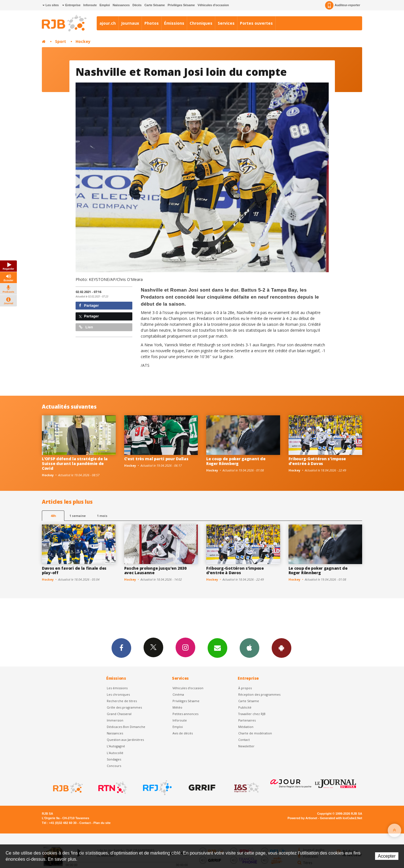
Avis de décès (183, 733)
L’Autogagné (116, 746)
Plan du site (102, 823)
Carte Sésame (155, 5)
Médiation (246, 727)
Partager (89, 305)
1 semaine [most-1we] (78, 516)
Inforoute (90, 5)
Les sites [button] (51, 5)
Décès (137, 5)
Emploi (105, 5)
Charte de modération (255, 733)
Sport (61, 41)
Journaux (130, 23)
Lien (86, 327)
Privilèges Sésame (181, 5)
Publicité (245, 707)
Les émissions (117, 688)
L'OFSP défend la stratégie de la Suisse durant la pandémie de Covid (75, 463)
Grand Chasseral (119, 714)
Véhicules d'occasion (213, 5)
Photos (152, 23)
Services (226, 23)
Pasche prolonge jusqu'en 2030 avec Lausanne (155, 571)
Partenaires (247, 720)
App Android (282, 648)
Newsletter (246, 746)
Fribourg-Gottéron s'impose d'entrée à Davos (317, 461)
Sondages (114, 759)
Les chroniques (118, 694)
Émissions (174, 23)
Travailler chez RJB (252, 714)
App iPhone (249, 648)
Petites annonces (185, 714)
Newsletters (217, 648)
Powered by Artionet (302, 818)
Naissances (121, 5)
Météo (177, 707)
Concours (114, 766)
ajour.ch (108, 23)
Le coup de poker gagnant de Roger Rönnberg (236, 461)
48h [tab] (53, 516)
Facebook (121, 648)
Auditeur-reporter (343, 5)
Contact (244, 740)
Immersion (115, 720)
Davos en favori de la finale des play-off (74, 571)
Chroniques (201, 23)
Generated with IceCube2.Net (341, 818)
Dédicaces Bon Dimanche (126, 727)
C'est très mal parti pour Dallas (156, 459)
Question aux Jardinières (125, 740)
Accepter (387, 856)
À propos (245, 688)
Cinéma (178, 694)
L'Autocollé (115, 753)
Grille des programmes (124, 707)
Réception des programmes (259, 694)
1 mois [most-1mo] (102, 516)
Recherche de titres (122, 701)
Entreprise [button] (71, 5)
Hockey (83, 41)
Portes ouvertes (256, 23)
